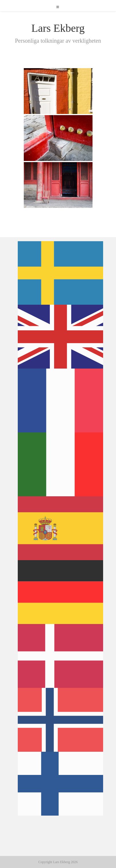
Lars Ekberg (58, 28)
